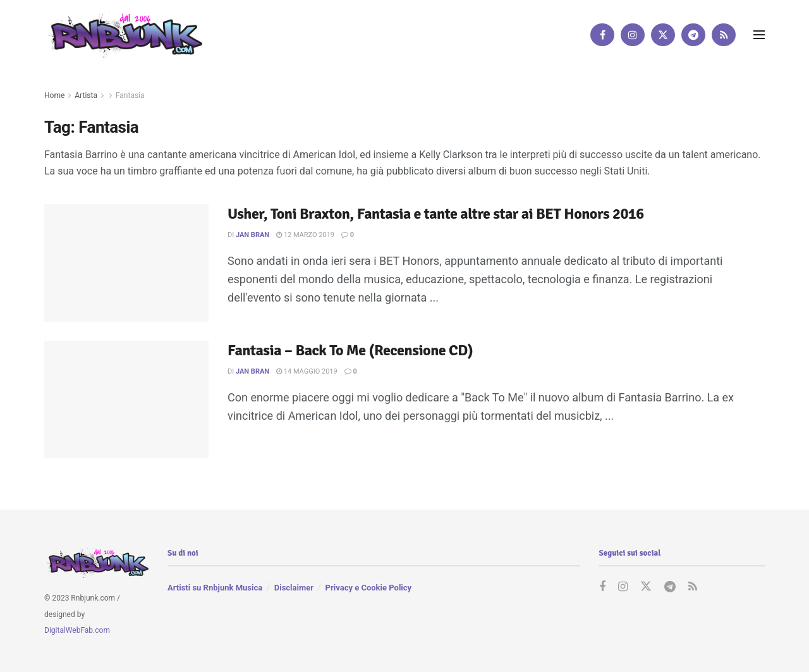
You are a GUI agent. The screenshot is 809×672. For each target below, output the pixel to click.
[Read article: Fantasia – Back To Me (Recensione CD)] (126, 400)
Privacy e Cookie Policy (368, 588)
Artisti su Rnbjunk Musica (215, 588)
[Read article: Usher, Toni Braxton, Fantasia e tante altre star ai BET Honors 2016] (126, 263)
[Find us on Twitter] (663, 35)
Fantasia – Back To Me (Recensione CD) (350, 350)
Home (54, 95)
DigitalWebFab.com (77, 630)
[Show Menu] (759, 35)
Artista (86, 95)
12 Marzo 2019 (305, 235)
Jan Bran (252, 235)
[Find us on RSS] (724, 35)
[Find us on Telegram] (693, 35)
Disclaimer (294, 588)
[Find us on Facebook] (602, 35)
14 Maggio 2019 (307, 371)
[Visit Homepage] (123, 34)
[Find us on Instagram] (633, 35)
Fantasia (130, 95)
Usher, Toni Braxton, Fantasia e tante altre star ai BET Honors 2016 (436, 214)
